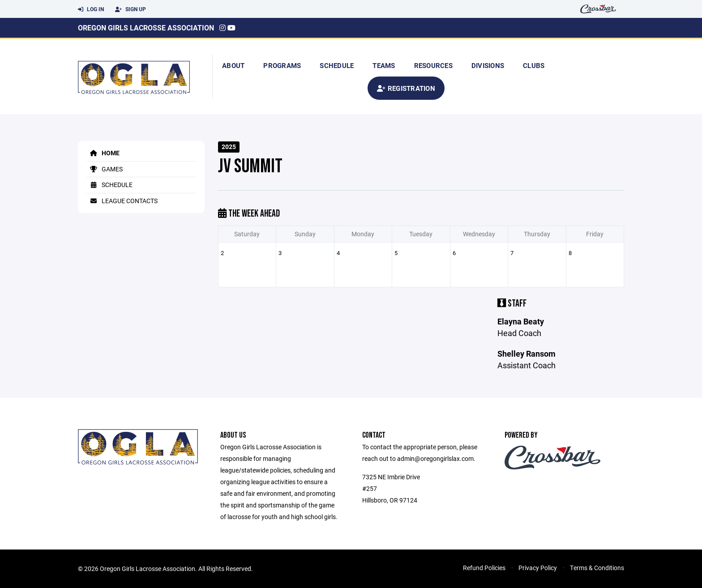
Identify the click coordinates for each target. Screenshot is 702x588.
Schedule (337, 65)
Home (103, 153)
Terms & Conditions (597, 568)
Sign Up (131, 9)
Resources (433, 65)
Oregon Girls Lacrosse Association (146, 28)
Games (105, 169)
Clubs (534, 65)
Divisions (488, 65)
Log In (91, 9)
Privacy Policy (538, 568)
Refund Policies (484, 568)
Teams (384, 65)
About (233, 65)
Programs (282, 65)
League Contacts (122, 201)
